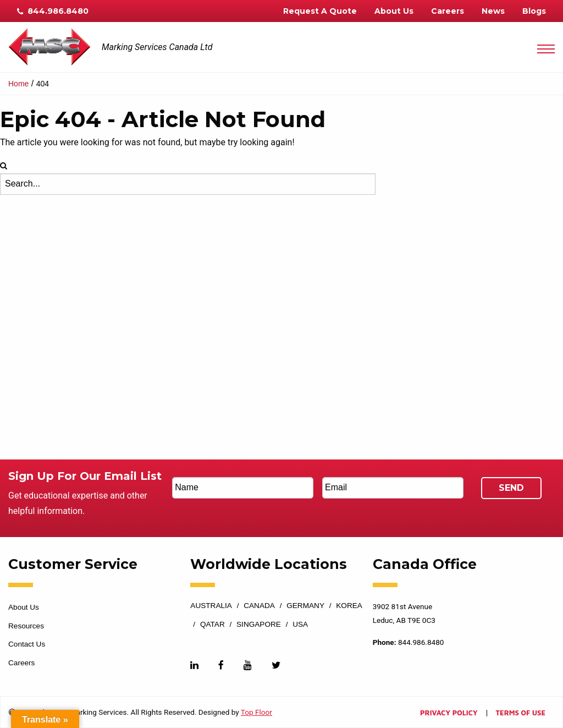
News (493, 11)
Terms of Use (521, 713)
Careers (448, 11)
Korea (349, 606)
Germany (305, 606)
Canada (259, 606)
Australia (211, 606)
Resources (26, 626)
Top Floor (256, 712)
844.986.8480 (53, 11)
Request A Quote (320, 11)
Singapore (259, 625)
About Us (394, 11)
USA (300, 625)
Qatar (212, 625)
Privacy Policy (449, 713)
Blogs (534, 11)
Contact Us (27, 644)
